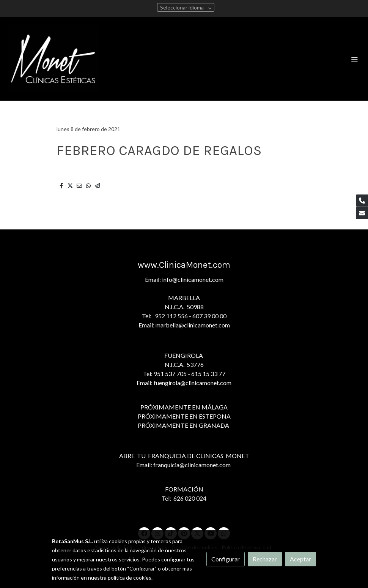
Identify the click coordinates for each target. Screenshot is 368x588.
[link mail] (362, 213)
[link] (53, 59)
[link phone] (362, 201)
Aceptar (300, 559)
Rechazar (265, 559)
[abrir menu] (354, 59)
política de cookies (130, 578)
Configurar (226, 559)
